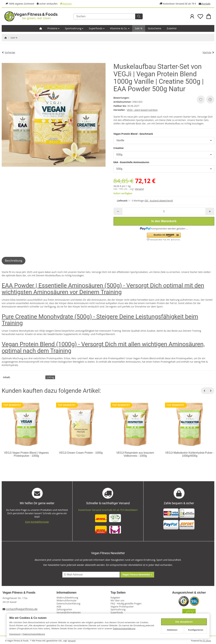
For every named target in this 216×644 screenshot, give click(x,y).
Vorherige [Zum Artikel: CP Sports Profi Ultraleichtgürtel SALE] (9, 52)
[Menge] (164, 211)
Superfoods (97, 28)
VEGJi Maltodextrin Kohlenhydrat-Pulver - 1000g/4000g (190, 454)
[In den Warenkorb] (164, 221)
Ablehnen (172, 630)
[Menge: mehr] (210, 211)
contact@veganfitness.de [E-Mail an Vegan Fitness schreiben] (22, 609)
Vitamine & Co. (120, 28)
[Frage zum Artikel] (210, 99)
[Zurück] (204, 391)
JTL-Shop (207, 641)
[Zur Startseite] (39, 16)
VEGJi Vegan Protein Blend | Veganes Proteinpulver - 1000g (26, 454)
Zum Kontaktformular (37, 522)
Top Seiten (118, 593)
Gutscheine (155, 28)
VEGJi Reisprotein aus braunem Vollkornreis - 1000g (135, 454)
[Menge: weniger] (118, 211)
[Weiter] (211, 391)
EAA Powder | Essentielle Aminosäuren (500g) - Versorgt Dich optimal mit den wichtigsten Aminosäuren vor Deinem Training (103, 289)
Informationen (66, 593)
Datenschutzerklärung (124, 629)
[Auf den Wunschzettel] (201, 99)
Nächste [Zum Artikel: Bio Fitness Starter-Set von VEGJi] (208, 52)
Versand (139, 189)
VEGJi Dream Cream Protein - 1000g (81, 453)
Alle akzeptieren (184, 622)
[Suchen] (108, 16)
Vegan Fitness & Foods (19, 593)
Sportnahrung (74, 28)
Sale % (139, 28)
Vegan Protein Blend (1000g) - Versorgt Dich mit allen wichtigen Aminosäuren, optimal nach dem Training (103, 347)
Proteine (53, 28)
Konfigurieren (196, 630)
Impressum (15, 634)
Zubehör (172, 28)
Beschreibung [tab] (14, 261)
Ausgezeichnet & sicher (189, 593)
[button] (164, 236)
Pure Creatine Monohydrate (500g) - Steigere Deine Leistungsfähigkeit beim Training (100, 320)
